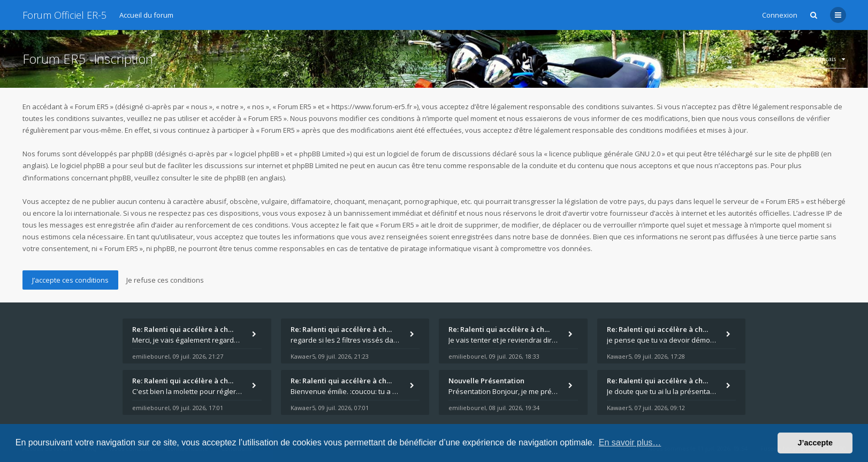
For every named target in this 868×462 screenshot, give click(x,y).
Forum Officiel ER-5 (64, 15)
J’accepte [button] (815, 443)
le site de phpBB (793, 154)
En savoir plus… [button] (630, 442)
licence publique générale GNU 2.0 (605, 154)
